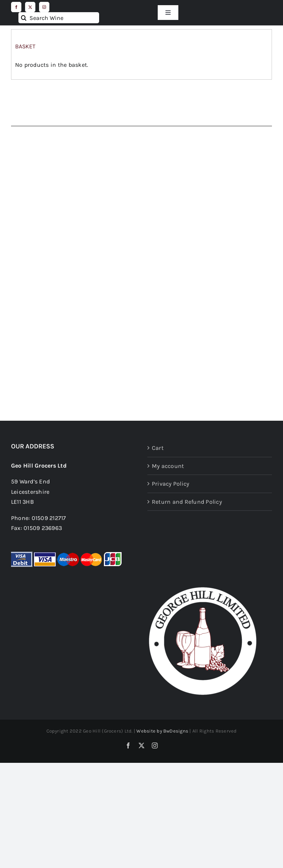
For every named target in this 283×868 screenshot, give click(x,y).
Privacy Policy (170, 484)
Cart (158, 448)
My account (168, 466)
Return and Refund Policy (187, 502)
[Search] (24, 18)
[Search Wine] (59, 18)
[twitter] (30, 7)
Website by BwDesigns (162, 731)
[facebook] (16, 7)
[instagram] (44, 7)
